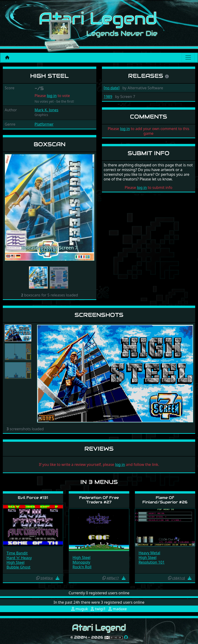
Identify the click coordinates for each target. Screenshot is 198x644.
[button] (11, 207)
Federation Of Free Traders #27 (99, 500)
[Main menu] (188, 57)
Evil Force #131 (33, 498)
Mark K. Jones (47, 110)
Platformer (44, 124)
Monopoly (81, 562)
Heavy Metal (149, 553)
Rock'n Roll (82, 567)
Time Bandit (17, 553)
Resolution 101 (152, 562)
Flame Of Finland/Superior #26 (165, 500)
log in (52, 96)
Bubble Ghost (18, 567)
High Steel (16, 562)
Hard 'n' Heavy (19, 558)
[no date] (112, 88)
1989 (108, 97)
